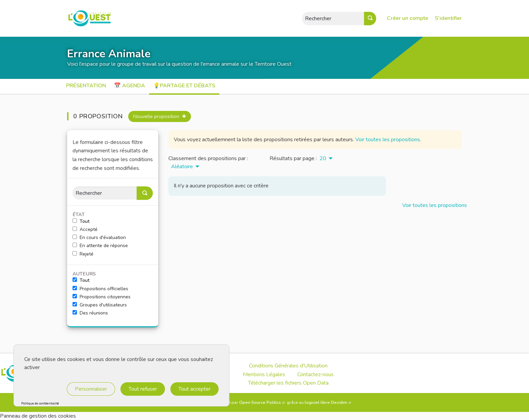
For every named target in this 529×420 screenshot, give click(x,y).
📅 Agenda (130, 86)
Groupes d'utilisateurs (100, 305)
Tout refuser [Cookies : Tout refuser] (143, 389)
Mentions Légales (264, 374)
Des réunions (90, 313)
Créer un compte (408, 18)
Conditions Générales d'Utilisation (288, 366)
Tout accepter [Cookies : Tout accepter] (194, 389)
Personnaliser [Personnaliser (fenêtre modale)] (91, 389)
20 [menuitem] (323, 158)
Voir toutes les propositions (388, 140)
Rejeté (83, 254)
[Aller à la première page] (86, 18)
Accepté (85, 230)
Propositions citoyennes (102, 297)
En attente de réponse (100, 246)
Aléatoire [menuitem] (182, 167)
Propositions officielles (100, 289)
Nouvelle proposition (160, 116)
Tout (81, 221)
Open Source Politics (262, 402)
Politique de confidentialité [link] (40, 404)
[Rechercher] (105, 193)
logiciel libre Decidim (328, 402)
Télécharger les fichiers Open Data (288, 383)
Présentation (86, 86)
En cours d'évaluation (99, 238)
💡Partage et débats (184, 86)
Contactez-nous (315, 374)
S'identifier (448, 18)
